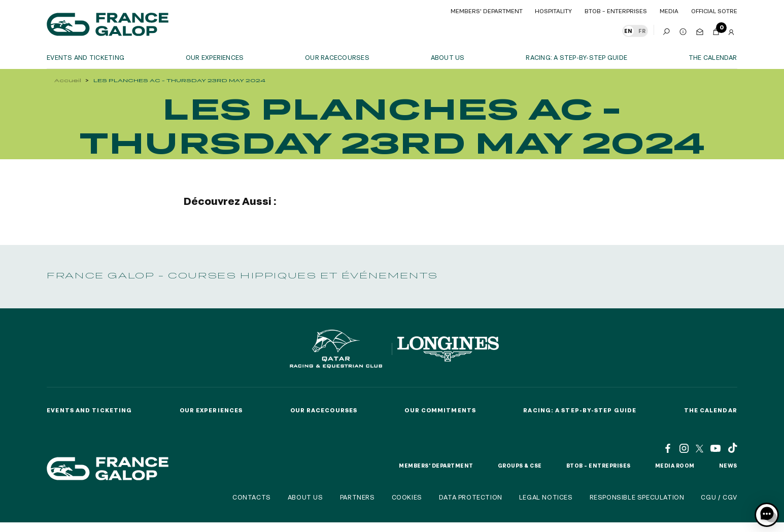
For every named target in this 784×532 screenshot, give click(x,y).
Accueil (68, 80)
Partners (357, 497)
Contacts (252, 497)
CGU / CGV (719, 497)
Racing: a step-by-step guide (576, 57)
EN (628, 31)
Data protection (471, 497)
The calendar (713, 57)
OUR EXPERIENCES (215, 57)
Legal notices (546, 497)
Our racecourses (337, 57)
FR (642, 31)
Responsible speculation (637, 497)
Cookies (407, 497)
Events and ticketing (86, 57)
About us (448, 57)
